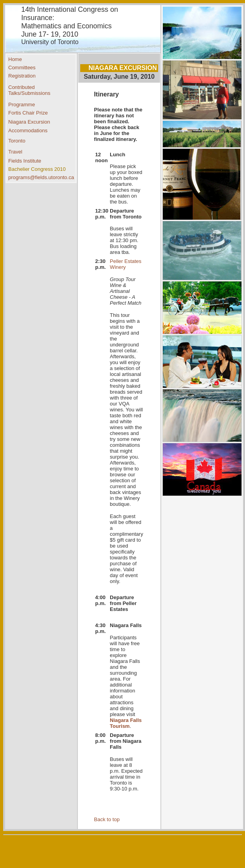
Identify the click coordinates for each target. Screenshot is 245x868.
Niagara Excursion (29, 122)
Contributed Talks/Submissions (29, 90)
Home (15, 59)
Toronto (17, 141)
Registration (22, 76)
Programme (22, 105)
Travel (15, 152)
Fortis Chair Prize (28, 113)
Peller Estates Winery (125, 264)
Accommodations (28, 130)
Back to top (107, 819)
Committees (22, 68)
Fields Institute (25, 161)
